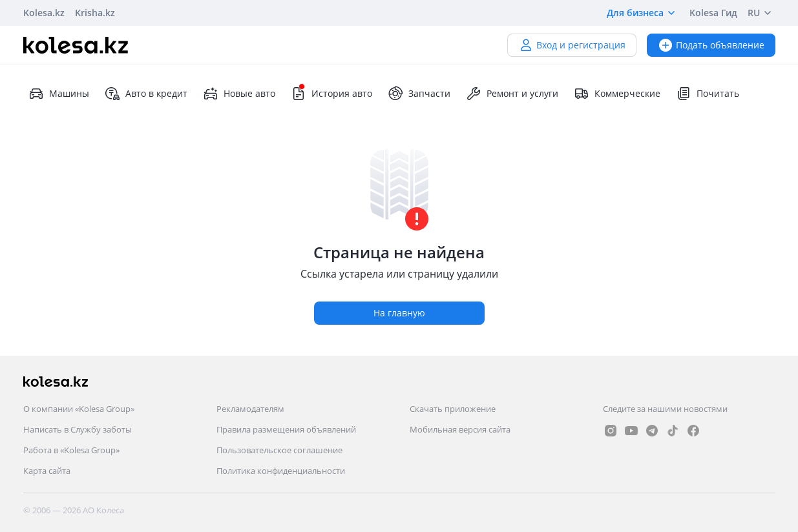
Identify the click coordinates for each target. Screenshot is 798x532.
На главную (399, 313)
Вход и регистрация (572, 45)
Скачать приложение (453, 409)
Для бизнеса (643, 13)
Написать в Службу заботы (78, 429)
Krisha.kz (95, 13)
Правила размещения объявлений (286, 429)
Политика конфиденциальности (281, 471)
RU (761, 13)
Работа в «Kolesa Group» (71, 450)
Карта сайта (47, 471)
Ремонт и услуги (512, 94)
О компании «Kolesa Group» (79, 409)
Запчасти (419, 94)
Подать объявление (711, 45)
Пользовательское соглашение (279, 450)
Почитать (708, 94)
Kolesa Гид (713, 13)
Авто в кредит (146, 94)
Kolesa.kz (44, 13)
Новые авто (239, 94)
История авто (331, 94)
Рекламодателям (250, 409)
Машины (59, 94)
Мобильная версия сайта (460, 429)
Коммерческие (617, 94)
